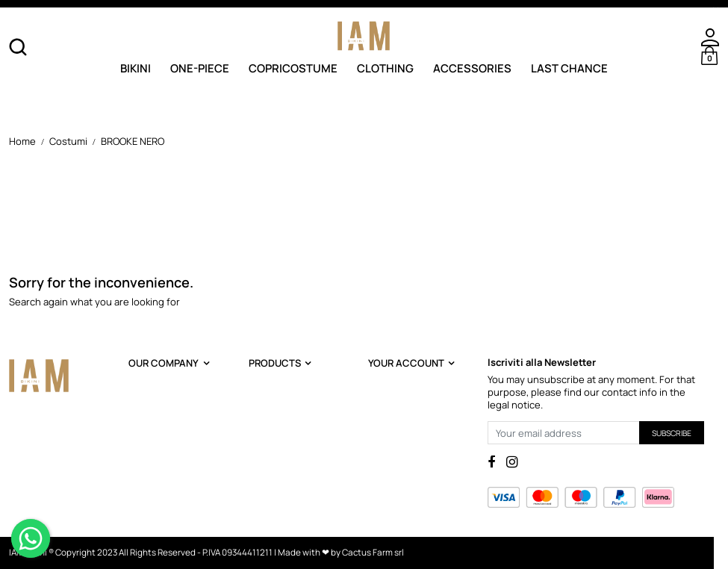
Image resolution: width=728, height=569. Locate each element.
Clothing (385, 68)
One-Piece (200, 68)
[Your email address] (564, 433)
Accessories (472, 68)
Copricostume (293, 68)
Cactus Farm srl (373, 553)
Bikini (136, 68)
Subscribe (672, 433)
